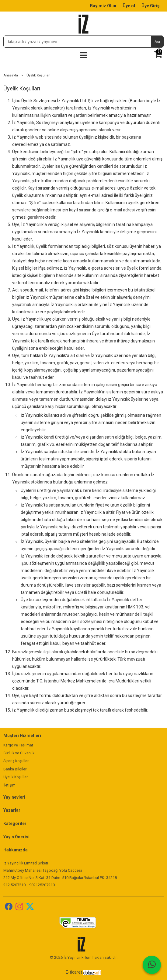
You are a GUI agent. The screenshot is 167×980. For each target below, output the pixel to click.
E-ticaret (74, 972)
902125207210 (42, 885)
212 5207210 (14, 885)
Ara (157, 42)
